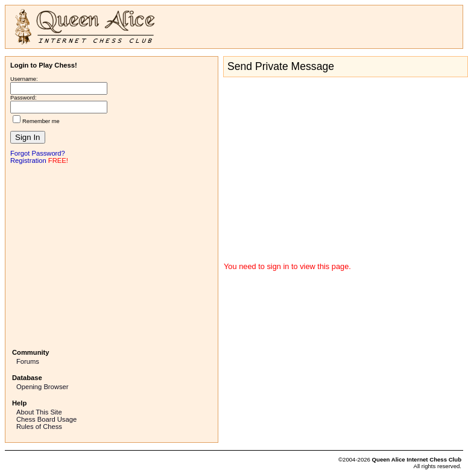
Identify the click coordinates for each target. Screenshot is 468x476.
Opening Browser (42, 387)
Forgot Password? (38, 153)
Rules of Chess (39, 427)
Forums (28, 361)
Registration (28, 160)
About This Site (39, 412)
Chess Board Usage (46, 419)
